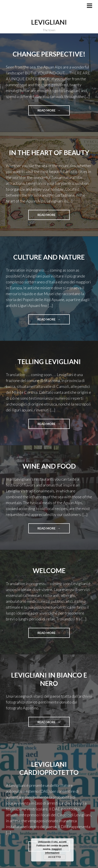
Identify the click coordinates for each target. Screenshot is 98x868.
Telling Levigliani (49, 361)
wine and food (49, 466)
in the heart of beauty (49, 152)
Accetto (54, 857)
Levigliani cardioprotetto (49, 768)
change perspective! (49, 54)
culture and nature (49, 257)
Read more (48, 112)
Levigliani (49, 22)
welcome (49, 570)
